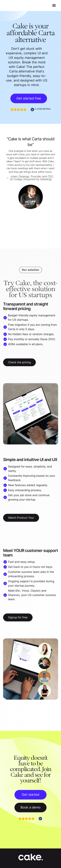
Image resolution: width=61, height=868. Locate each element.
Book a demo (31, 808)
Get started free (29, 98)
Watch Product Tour (21, 517)
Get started (30, 796)
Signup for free (18, 618)
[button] (54, 6)
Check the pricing (20, 362)
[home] (11, 6)
